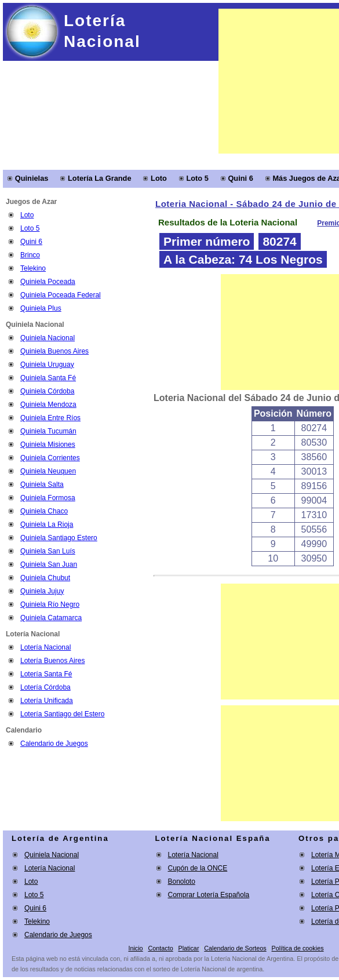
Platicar (188, 948)
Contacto (160, 948)
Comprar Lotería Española (209, 895)
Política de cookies (298, 948)
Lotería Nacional (50, 868)
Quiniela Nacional (52, 855)
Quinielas (32, 178)
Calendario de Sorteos (235, 948)
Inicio (135, 948)
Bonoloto (182, 881)
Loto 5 (197, 178)
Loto (159, 178)
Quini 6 (240, 178)
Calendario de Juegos (54, 744)
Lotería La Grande (100, 178)
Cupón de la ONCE (198, 868)
